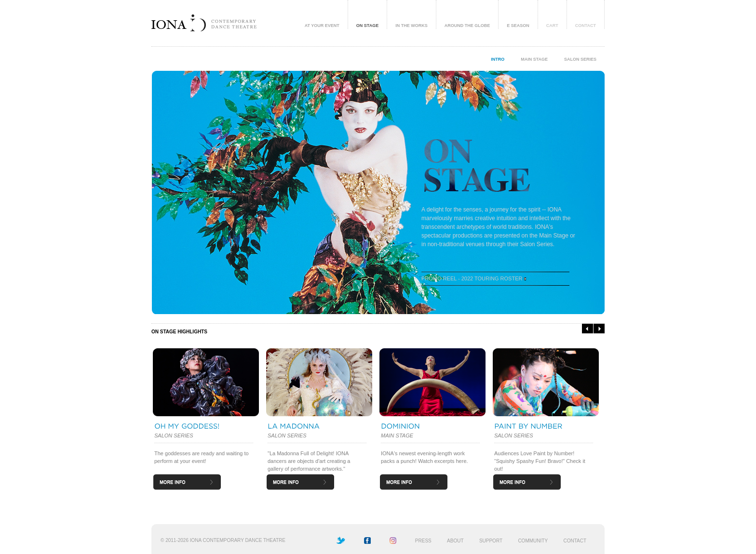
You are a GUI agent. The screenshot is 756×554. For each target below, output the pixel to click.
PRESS (423, 541)
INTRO (498, 59)
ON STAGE (367, 26)
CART (552, 26)
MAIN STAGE (534, 59)
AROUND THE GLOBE (467, 26)
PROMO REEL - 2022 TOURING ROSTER (474, 278)
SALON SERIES (580, 59)
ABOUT (455, 541)
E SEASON (518, 26)
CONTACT (586, 26)
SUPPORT (491, 541)
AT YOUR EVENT (322, 26)
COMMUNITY (533, 541)
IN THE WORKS (412, 26)
